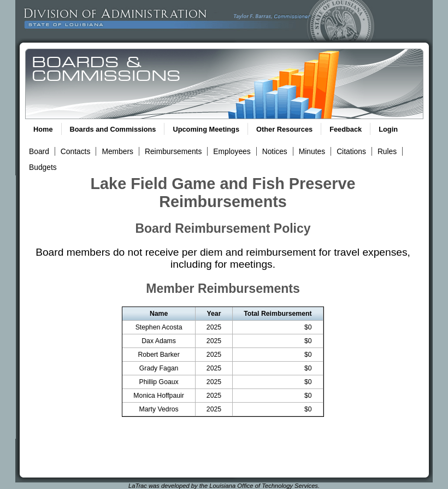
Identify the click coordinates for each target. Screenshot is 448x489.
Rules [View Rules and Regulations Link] (387, 151)
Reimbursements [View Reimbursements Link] (173, 151)
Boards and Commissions (113, 129)
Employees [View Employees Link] (232, 151)
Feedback (346, 129)
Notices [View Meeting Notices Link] (275, 151)
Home (43, 129)
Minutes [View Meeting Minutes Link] (312, 151)
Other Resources (284, 129)
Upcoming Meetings (206, 129)
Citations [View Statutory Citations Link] (351, 151)
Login (388, 129)
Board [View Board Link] (39, 151)
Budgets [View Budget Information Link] (43, 167)
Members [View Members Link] (117, 151)
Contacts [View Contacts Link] (76, 151)
